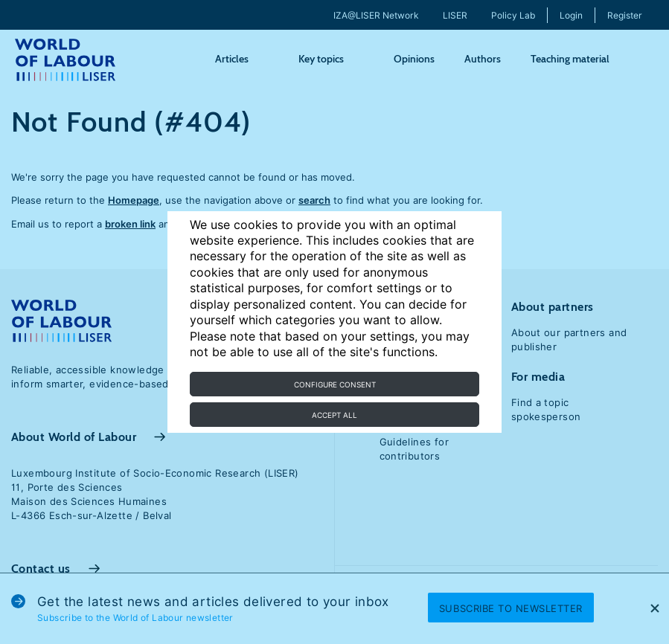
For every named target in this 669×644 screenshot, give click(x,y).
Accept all (334, 415)
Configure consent (335, 384)
